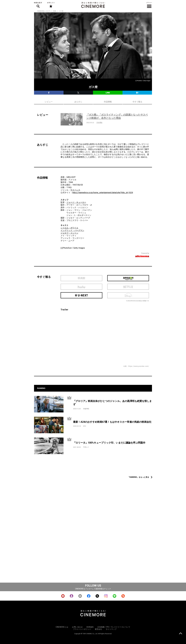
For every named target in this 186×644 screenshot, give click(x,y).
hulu (81, 287)
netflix (128, 287)
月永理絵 (99, 123)
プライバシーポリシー (82, 629)
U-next (81, 295)
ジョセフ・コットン (69, 233)
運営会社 (98, 629)
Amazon (128, 278)
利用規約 (90, 627)
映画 (55, 11)
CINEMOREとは (62, 627)
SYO (85, 426)
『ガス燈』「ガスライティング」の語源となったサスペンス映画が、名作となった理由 (117, 116)
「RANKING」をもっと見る (138, 477)
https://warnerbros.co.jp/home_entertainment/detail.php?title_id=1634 (103, 193)
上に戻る (181, 634)
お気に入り (51, 5)
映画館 (81, 278)
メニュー (149, 5)
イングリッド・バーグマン (72, 230)
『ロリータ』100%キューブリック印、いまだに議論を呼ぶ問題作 (109, 443)
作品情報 (108, 102)
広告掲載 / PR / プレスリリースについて (114, 627)
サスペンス (75, 190)
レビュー (49, 102)
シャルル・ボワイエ (69, 228)
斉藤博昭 (86, 409)
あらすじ (78, 102)
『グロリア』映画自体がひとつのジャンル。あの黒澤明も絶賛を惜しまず (112, 403)
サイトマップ (111, 629)
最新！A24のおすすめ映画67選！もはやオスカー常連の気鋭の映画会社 (112, 422)
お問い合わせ (77, 627)
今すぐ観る (137, 102)
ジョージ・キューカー (76, 202)
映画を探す (38, 5)
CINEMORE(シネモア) (44, 11)
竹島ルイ (86, 447)
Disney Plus (128, 295)
